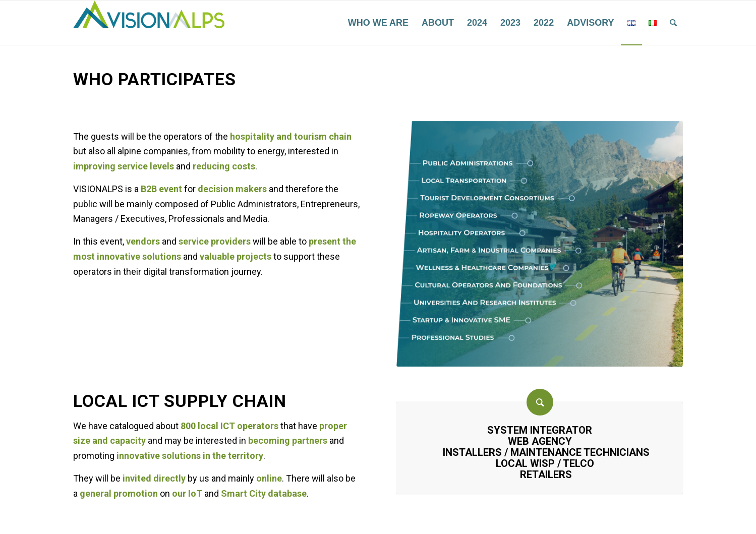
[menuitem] (378, 23)
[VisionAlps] (149, 23)
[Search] (673, 23)
